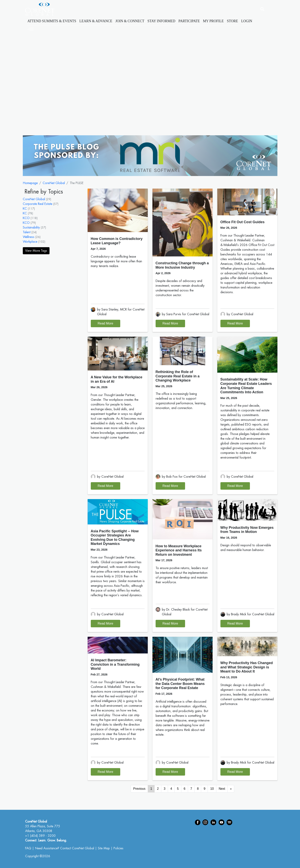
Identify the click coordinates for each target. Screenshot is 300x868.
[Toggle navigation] (31, 29)
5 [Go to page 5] (178, 789)
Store (233, 21)
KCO (26, 218)
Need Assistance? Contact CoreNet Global (65, 848)
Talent (27, 232)
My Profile (213, 21)
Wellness (29, 237)
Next (222, 789)
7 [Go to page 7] (191, 789)
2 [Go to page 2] (158, 789)
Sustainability (31, 228)
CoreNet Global (54, 183)
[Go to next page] (231, 789)
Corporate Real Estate (38, 204)
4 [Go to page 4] (171, 789)
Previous (139, 789)
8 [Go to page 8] (198, 789)
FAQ (28, 848)
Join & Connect (130, 21)
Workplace (30, 242)
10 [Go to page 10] (212, 789)
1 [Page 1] (151, 789)
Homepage (30, 183)
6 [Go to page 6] (185, 789)
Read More (105, 323)
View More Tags (36, 251)
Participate (189, 21)
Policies (118, 848)
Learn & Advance (96, 21)
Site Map (104, 848)
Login (247, 21)
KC (25, 209)
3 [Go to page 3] (165, 789)
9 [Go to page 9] (204, 789)
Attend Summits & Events (52, 21)
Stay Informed (161, 21)
